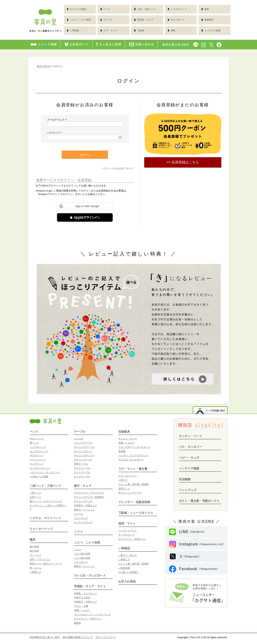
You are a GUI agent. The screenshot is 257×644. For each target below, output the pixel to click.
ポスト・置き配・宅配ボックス (199, 501)
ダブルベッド (37, 455)
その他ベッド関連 (39, 477)
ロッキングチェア (83, 522)
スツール (79, 514)
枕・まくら (35, 568)
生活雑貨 (185, 479)
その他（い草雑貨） (129, 572)
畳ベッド (34, 443)
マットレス (35, 555)
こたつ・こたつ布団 (87, 542)
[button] (85, 217)
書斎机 (78, 623)
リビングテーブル (83, 443)
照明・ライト (127, 524)
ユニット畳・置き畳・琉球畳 (133, 484)
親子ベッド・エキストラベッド (46, 501)
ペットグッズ (188, 490)
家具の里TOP (44, 66)
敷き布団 (34, 551)
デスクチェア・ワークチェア (89, 493)
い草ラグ (123, 480)
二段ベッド (35, 493)
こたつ (78, 549)
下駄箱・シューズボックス (136, 513)
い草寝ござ (35, 572)
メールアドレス (57, 120)
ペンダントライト (128, 531)
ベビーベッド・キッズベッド (45, 472)
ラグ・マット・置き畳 (133, 469)
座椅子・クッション (84, 510)
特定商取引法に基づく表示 (45, 637)
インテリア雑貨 (189, 468)
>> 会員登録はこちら (183, 162)
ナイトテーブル (82, 472)
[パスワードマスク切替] (120, 137)
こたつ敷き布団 (82, 558)
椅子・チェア (83, 486)
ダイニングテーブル (84, 447)
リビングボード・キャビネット (135, 447)
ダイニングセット (83, 451)
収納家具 (124, 432)
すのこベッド (37, 439)
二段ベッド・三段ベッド (46, 486)
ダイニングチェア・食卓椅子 (89, 497)
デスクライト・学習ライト (88, 619)
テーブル (80, 432)
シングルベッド (38, 447)
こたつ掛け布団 (82, 554)
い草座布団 (124, 568)
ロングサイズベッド (40, 468)
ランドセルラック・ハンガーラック (93, 614)
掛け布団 (34, 547)
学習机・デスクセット (86, 593)
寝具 (33, 540)
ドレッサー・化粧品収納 (134, 502)
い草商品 (124, 548)
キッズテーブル (82, 477)
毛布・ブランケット (40, 559)
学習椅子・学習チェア (86, 506)
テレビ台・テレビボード (90, 575)
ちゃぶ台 (79, 439)
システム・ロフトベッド (46, 518)
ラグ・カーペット (128, 476)
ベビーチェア (81, 518)
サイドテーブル (82, 468)
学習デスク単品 (82, 598)
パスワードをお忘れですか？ (118, 168)
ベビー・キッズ (189, 458)
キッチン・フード (190, 436)
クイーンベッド (38, 460)
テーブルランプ (126, 535)
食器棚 (122, 451)
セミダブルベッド (39, 451)
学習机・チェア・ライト (90, 586)
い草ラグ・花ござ (128, 555)
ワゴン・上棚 (81, 606)
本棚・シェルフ (82, 610)
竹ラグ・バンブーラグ (130, 493)
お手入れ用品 (127, 581)
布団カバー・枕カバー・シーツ (46, 564)
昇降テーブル (81, 464)
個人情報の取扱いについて (78, 637)
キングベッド (37, 464)
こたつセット (81, 562)
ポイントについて (106, 637)
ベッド (34, 432)
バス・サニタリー (190, 447)
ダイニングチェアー (84, 455)
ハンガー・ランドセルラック (133, 455)
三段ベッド (35, 497)
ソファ (78, 532)
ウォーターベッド (41, 529)
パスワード (55, 133)
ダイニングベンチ (83, 460)
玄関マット (124, 489)
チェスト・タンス (128, 439)
